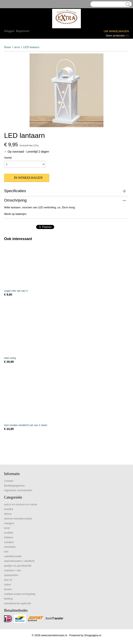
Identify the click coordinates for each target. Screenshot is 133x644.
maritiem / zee (13, 570)
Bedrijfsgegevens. (15, 486)
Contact (9, 481)
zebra (7, 584)
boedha (9, 509)
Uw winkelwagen (116, 31)
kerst (17, 47)
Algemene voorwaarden (18, 490)
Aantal (8, 158)
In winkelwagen (28, 178)
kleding (8, 599)
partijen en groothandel (18, 566)
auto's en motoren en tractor (21, 504)
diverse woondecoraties (18, 519)
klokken (9, 537)
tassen (8, 589)
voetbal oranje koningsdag (20, 594)
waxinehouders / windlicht (19, 561)
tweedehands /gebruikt (18, 603)
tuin (6, 552)
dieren (8, 514)
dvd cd (8, 580)
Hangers (9, 523)
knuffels (9, 533)
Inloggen (9, 31)
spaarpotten (11, 575)
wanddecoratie (13, 556)
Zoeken (127, 4)
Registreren (23, 31)
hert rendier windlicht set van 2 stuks (26, 425)
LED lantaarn (31, 47)
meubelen (10, 547)
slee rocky (10, 358)
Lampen (9, 542)
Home (7, 47)
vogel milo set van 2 (16, 291)
